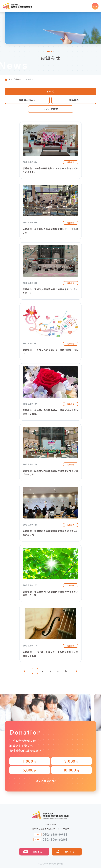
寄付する (70, 852)
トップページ (15, 79)
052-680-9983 (55, 835)
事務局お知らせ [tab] (27, 100)
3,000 (71, 761)
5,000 (30, 770)
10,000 (71, 770)
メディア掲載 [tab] (51, 109)
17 (66, 671)
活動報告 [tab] (74, 100)
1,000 (30, 761)
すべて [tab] (50, 91)
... (58, 671)
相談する (37, 852)
